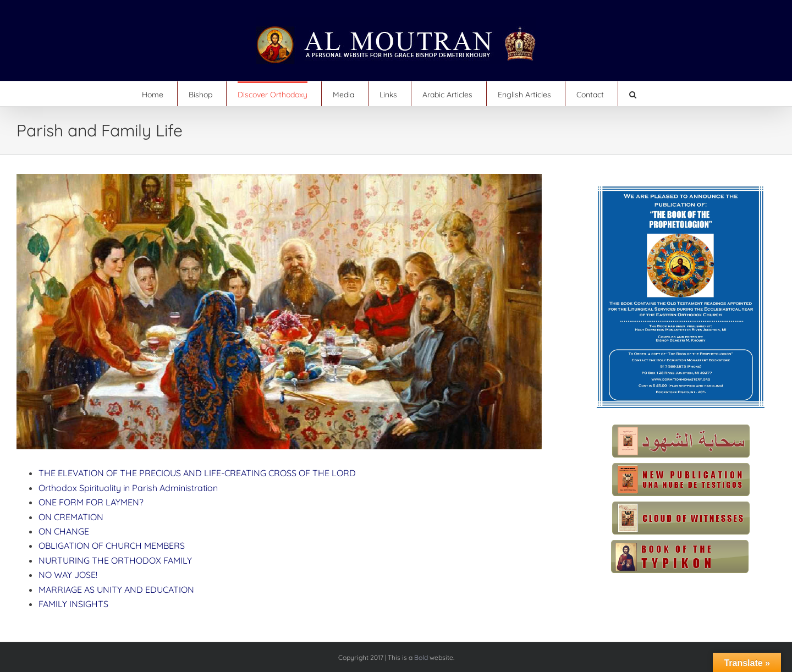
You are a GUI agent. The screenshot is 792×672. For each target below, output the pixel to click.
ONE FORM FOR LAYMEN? (91, 502)
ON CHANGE (64, 531)
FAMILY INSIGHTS (73, 604)
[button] (633, 94)
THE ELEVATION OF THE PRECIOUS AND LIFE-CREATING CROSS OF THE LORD (197, 473)
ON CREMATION (71, 517)
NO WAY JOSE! (68, 575)
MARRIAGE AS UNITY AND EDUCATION (116, 590)
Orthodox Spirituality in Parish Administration (128, 488)
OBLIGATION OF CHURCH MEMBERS (112, 546)
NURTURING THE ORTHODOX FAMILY (115, 560)
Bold (421, 657)
